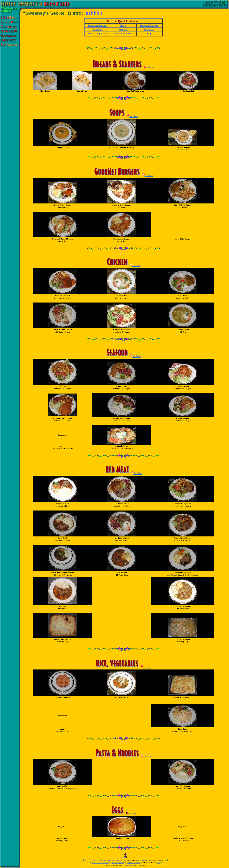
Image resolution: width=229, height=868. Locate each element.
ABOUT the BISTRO (99, 860)
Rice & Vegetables (98, 34)
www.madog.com (128, 865)
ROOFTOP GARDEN (133, 863)
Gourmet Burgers (149, 25)
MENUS (143, 860)
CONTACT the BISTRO (116, 860)
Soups (123, 25)
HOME (87, 860)
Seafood (123, 30)
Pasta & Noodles (123, 34)
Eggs (149, 34)
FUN (158, 863)
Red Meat (149, 30)
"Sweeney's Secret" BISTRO (100, 863)
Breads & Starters (97, 25)
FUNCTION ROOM (118, 863)
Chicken (97, 30)
